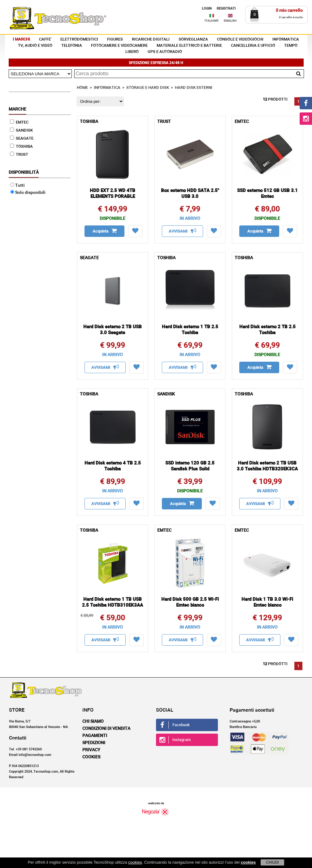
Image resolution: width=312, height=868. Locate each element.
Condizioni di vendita (106, 729)
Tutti (17, 185)
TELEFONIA (72, 46)
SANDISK (21, 131)
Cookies (91, 757)
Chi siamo (93, 722)
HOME (82, 88)
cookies (135, 862)
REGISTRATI (226, 9)
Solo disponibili (28, 193)
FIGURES (115, 39)
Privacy (91, 750)
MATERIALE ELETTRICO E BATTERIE (189, 46)
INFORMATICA (286, 39)
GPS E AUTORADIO (165, 52)
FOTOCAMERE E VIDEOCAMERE (119, 46)
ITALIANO (212, 21)
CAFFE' (45, 39)
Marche (17, 109)
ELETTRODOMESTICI (79, 39)
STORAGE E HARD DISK (148, 88)
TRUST (19, 155)
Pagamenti (95, 736)
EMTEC (19, 122)
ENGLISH (230, 21)
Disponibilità (24, 172)
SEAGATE (22, 139)
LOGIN (207, 9)
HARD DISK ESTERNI (194, 88)
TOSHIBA (21, 147)
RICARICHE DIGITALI (151, 39)
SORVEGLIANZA (193, 39)
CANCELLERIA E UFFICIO (253, 46)
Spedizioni (94, 743)
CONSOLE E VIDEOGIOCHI (240, 39)
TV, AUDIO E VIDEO (35, 46)
